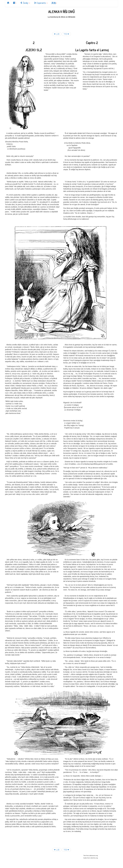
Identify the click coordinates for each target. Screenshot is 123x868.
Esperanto (41, 3)
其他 (54, 3)
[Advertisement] (61, 24)
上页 (57, 34)
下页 (66, 34)
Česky (25, 3)
